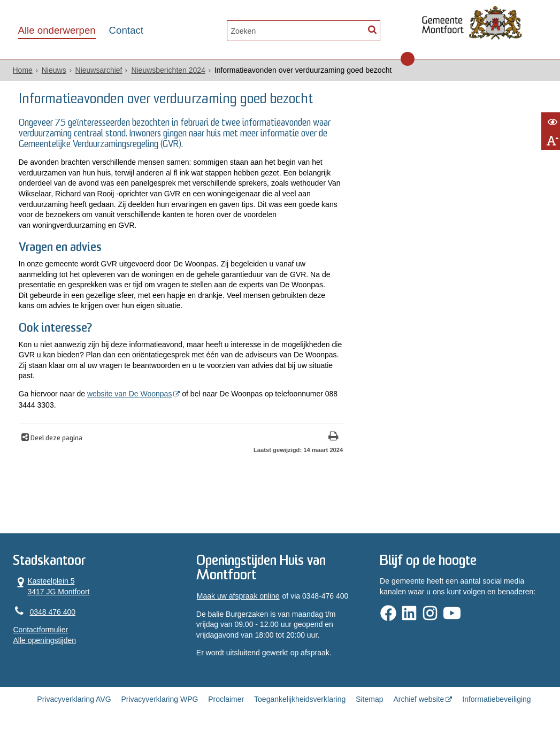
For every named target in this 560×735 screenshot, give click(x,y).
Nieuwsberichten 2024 (168, 70)
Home (23, 70)
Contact (126, 30)
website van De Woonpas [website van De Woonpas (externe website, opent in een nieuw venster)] (130, 394)
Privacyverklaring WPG (159, 699)
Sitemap (369, 699)
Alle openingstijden (45, 640)
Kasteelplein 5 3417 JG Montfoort (52, 586)
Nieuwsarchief (99, 70)
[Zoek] (373, 30)
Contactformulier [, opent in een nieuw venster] (41, 630)
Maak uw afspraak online (238, 596)
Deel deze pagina (56, 439)
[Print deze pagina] (333, 437)
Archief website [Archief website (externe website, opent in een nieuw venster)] (419, 699)
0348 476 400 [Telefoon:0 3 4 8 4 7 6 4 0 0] (53, 612)
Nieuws (54, 70)
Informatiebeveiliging (496, 699)
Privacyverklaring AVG (74, 699)
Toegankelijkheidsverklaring (300, 699)
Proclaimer (226, 699)
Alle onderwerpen (57, 30)
